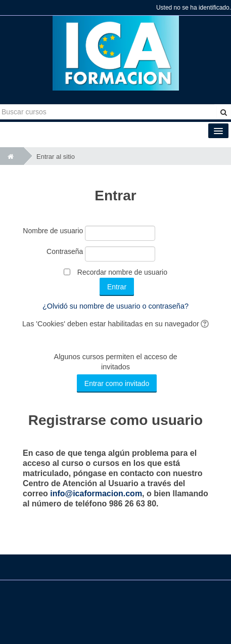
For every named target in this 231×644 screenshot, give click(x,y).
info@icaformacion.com (96, 493)
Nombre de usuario (53, 231)
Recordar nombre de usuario (122, 272)
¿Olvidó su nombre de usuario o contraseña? (115, 306)
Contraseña (65, 251)
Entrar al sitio (56, 157)
